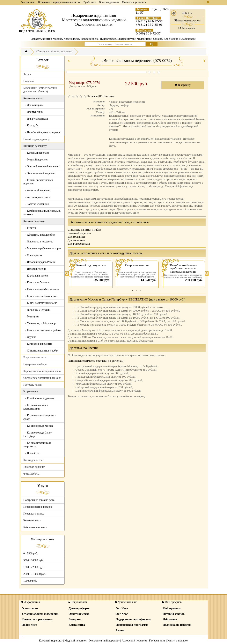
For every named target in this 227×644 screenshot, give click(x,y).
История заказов (174, 614)
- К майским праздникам (39, 398)
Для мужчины (76, 237)
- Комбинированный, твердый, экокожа (42, 213)
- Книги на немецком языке (40, 303)
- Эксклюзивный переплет (40, 173)
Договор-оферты (80, 608)
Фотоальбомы (31, 474)
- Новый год (31, 453)
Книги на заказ (32, 520)
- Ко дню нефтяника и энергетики (37, 445)
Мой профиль (172, 608)
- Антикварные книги (37, 197)
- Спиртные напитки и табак (41, 351)
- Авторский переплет (37, 190)
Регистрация (187, 28)
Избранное (170, 619)
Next (207, 273)
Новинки (29, 81)
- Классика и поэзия (36, 276)
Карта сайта (77, 625)
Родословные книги (35, 357)
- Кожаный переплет (36, 153)
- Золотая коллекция (36, 204)
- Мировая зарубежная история (42, 248)
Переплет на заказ (34, 514)
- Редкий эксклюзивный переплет (38, 182)
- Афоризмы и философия (39, 235)
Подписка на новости (177, 625)
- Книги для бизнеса (36, 282)
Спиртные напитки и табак (84, 230)
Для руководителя (79, 244)
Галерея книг (28, 2)
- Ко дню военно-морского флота (40, 417)
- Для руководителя (36, 119)
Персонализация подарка (38, 507)
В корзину (183, 85)
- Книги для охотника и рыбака (42, 330)
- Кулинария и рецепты (38, 344)
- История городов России (39, 262)
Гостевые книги (33, 385)
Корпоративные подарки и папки (42, 371)
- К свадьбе (31, 126)
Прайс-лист (90, 2)
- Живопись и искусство (38, 242)
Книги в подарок (178, 640)
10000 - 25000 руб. (34, 567)
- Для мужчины (33, 112)
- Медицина (31, 317)
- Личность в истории (37, 310)
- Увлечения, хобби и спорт (40, 323)
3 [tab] (141, 291)
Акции (120, 630)
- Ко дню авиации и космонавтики (36, 407)
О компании (30, 608)
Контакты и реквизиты (134, 2)
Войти (187, 13)
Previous (67, 273)
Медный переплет (76, 640)
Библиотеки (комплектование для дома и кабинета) (40, 90)
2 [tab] (137, 291)
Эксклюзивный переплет (104, 640)
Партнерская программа (132, 625)
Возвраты (75, 619)
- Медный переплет (36, 160)
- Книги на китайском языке (41, 296)
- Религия (30, 228)
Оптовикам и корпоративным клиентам (59, 2)
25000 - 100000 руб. (35, 574)
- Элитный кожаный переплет (41, 166)
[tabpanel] (91, 273)
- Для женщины (33, 105)
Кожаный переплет (80, 233)
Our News (122, 608)
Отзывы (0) (94, 96)
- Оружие (30, 337)
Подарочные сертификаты (133, 619)
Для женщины (77, 240)
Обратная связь (79, 614)
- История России (35, 269)
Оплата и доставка (109, 2)
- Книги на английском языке (41, 289)
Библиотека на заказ (35, 527)
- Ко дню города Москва (38, 426)
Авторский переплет (134, 640)
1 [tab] (133, 291)
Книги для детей (33, 460)
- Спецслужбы (33, 255)
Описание (109, 96)
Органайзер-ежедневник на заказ (42, 378)
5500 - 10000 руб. (33, 560)
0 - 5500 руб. (31, 554)
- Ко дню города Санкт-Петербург (38, 434)
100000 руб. (30, 581)
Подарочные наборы (35, 364)
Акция (27, 74)
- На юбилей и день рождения (42, 132)
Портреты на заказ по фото (39, 500)
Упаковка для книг (34, 467)
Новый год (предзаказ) (36, 139)
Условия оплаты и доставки (40, 614)
